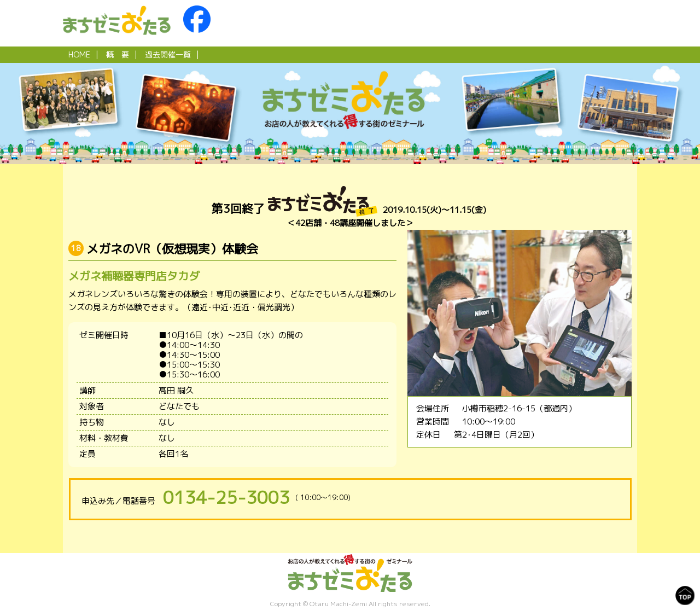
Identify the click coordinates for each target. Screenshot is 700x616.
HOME (79, 54)
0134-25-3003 (226, 497)
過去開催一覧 (168, 54)
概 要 (118, 54)
